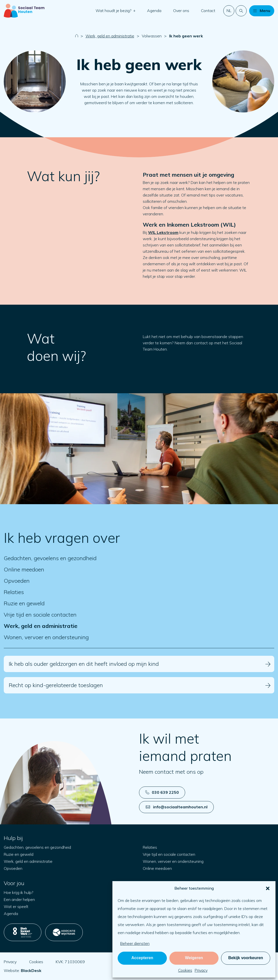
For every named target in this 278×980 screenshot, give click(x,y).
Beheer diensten (135, 943)
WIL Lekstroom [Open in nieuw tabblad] (163, 232)
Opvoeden (17, 581)
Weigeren (194, 958)
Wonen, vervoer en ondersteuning (46, 637)
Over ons (181, 11)
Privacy (201, 970)
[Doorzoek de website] (241, 11)
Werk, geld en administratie (110, 36)
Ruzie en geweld (24, 603)
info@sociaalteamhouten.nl (177, 807)
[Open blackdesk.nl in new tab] (31, 970)
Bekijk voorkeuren (246, 958)
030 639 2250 (162, 792)
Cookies (185, 970)
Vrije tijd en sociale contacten (40, 615)
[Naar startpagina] (24, 11)
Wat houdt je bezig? (114, 11)
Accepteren (142, 958)
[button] (268, 888)
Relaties (14, 592)
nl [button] (229, 11)
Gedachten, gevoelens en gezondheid (50, 558)
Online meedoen (24, 570)
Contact (208, 11)
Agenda (154, 11)
